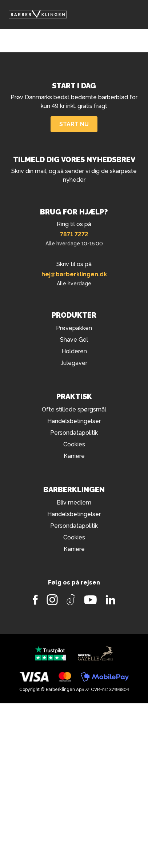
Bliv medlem (74, 503)
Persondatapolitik (74, 433)
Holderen (74, 351)
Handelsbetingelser (74, 421)
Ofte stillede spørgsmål (74, 409)
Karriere (74, 456)
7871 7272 (74, 234)
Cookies (74, 444)
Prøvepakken (74, 328)
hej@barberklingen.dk (74, 274)
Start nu (74, 124)
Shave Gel (74, 340)
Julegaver (74, 363)
